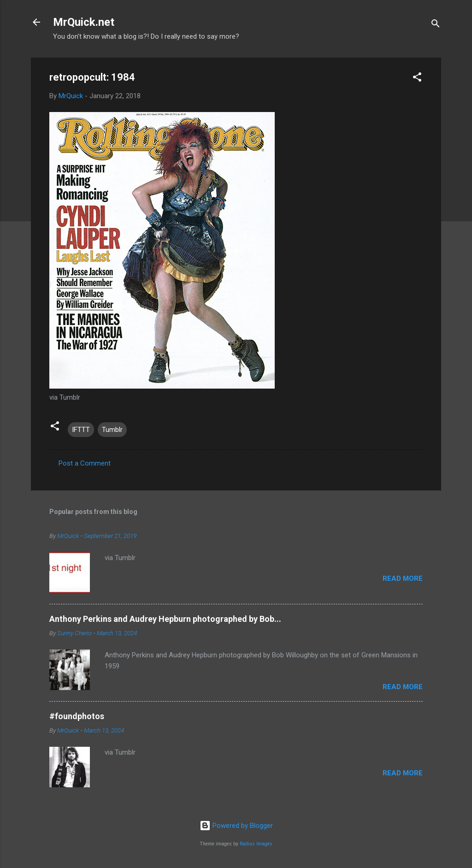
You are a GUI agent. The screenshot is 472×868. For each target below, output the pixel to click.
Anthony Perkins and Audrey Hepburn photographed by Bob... (165, 619)
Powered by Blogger (236, 826)
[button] (417, 79)
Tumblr (112, 430)
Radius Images (256, 844)
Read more (403, 579)
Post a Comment (85, 463)
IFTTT (81, 430)
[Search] (436, 25)
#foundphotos (77, 716)
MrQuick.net (84, 22)
